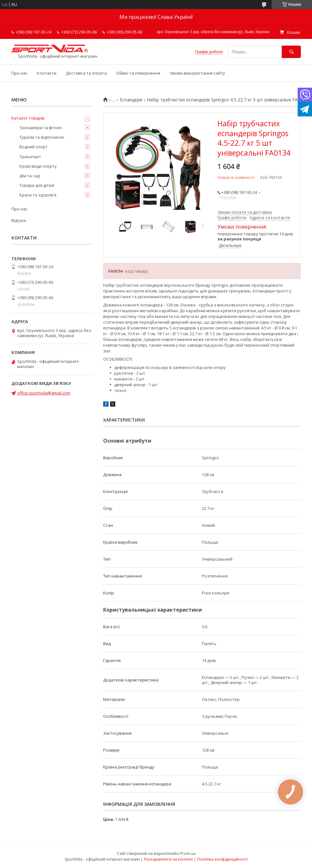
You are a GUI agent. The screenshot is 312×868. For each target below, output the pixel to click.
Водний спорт (33, 147)
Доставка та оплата (86, 73)
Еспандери (131, 100)
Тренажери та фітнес (41, 128)
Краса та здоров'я (38, 195)
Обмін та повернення (138, 73)
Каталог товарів (28, 118)
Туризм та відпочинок (42, 137)
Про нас (19, 73)
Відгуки (19, 220)
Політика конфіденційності (222, 859)
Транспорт (30, 157)
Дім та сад (30, 176)
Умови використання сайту (197, 73)
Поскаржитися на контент (168, 859)
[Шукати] (291, 52)
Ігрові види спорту (38, 166)
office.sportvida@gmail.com (44, 393)
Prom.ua (188, 853)
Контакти (47, 73)
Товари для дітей (37, 185)
